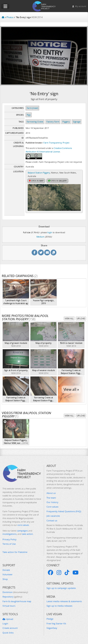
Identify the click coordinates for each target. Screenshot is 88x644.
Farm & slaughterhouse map (17, 601)
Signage (77, 122)
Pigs (29, 115)
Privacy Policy (9, 539)
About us (51, 493)
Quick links (8, 633)
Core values (52, 507)
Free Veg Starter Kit (56, 623)
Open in (36, 181)
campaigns (22, 531)
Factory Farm (53, 122)
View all (69, 318)
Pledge (50, 619)
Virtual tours (9, 606)
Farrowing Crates (35, 122)
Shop (5, 579)
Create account (10, 628)
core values (23, 525)
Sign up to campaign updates (61, 588)
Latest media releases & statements (64, 601)
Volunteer (8, 574)
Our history (52, 502)
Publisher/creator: (34, 143)
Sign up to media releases (59, 606)
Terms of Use (9, 544)
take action (27, 534)
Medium (40, 237)
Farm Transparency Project (56, 143)
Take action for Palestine (15, 552)
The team (51, 498)
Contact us (52, 520)
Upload (81, 318)
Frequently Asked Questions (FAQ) (64, 511)
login (50, 232)
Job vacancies (53, 516)
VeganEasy (52, 628)
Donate (6, 570)
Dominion (15, 592)
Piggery (66, 122)
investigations (9, 534)
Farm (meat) (32, 108)
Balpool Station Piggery (39, 173)
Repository (12, 597)
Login (5, 623)
